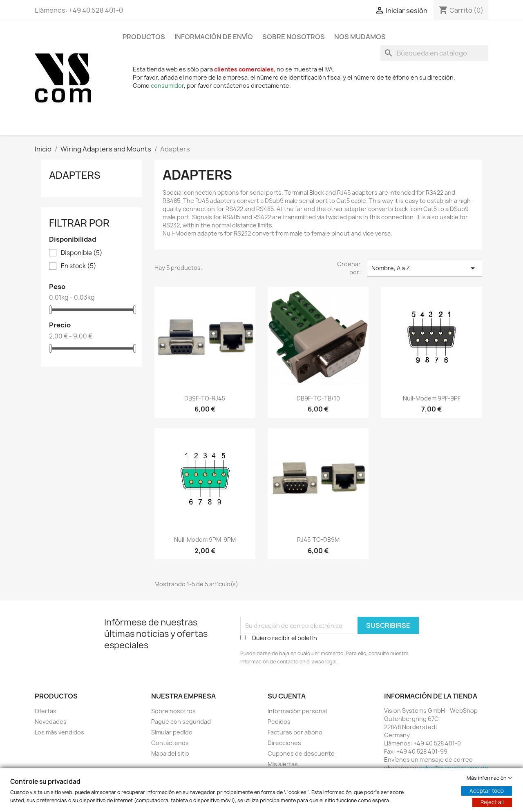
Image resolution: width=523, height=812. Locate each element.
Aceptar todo (487, 791)
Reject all (492, 802)
